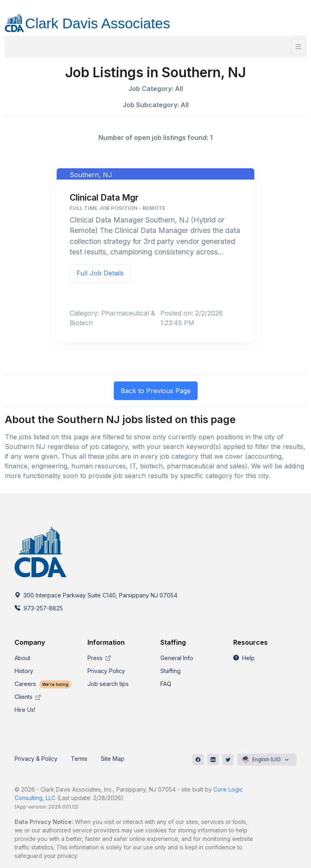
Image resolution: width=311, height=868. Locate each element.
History (24, 671)
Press (99, 658)
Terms (79, 759)
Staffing (170, 671)
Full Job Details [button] (100, 273)
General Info (177, 658)
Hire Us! (25, 710)
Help (244, 658)
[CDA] (96, 18)
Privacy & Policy (36, 759)
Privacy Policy (106, 671)
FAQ (166, 684)
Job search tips (108, 684)
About (22, 658)
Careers (43, 684)
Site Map (113, 759)
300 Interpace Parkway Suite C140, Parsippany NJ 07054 (96, 595)
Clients (28, 697)
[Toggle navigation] (298, 47)
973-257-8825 (39, 608)
